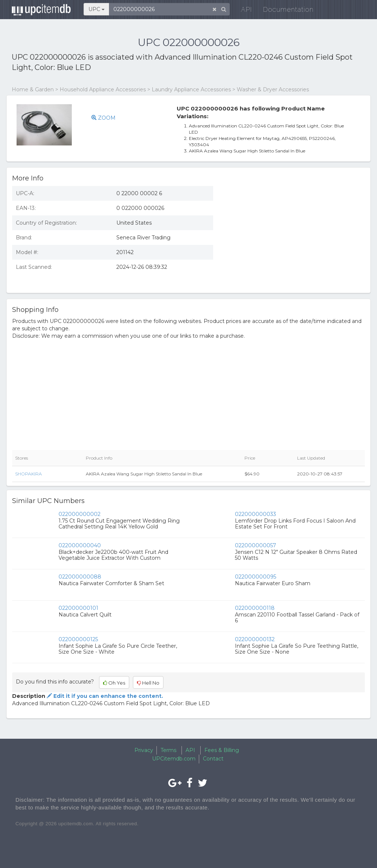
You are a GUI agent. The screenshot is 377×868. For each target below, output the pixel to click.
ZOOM (103, 118)
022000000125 (78, 639)
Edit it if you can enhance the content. (104, 696)
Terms (168, 750)
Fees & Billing (222, 750)
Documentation (284, 11)
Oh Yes (114, 683)
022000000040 (80, 545)
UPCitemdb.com (174, 759)
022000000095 (256, 577)
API (242, 11)
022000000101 (78, 608)
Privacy (144, 750)
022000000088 (80, 577)
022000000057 (256, 545)
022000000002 (80, 514)
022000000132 (255, 639)
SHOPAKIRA (29, 474)
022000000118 (255, 608)
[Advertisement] (295, 234)
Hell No (148, 683)
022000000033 (256, 514)
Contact (213, 759)
